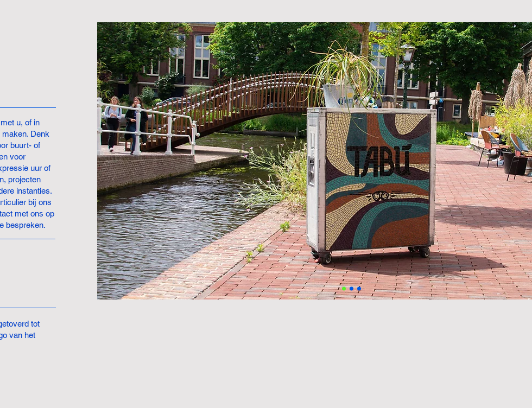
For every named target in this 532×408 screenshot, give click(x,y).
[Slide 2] (351, 289)
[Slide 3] (359, 289)
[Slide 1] (344, 289)
